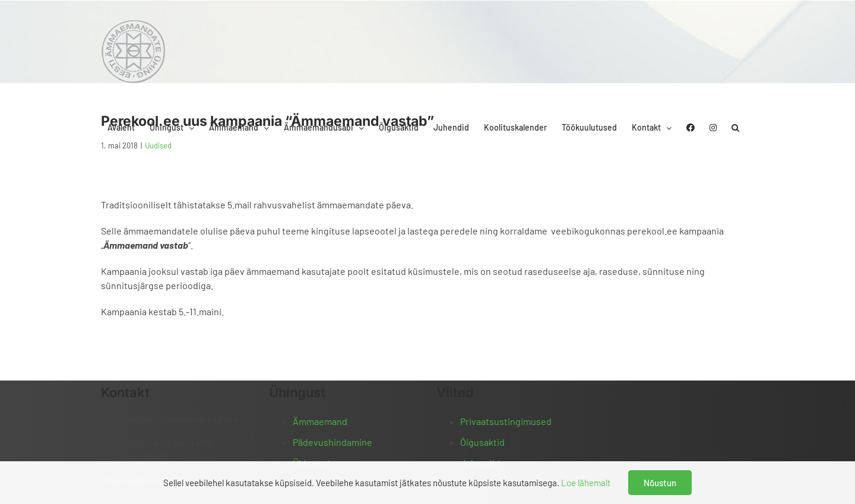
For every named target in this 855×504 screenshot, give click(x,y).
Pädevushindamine (332, 442)
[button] (735, 128)
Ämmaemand (320, 421)
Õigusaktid (482, 442)
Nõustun (660, 483)
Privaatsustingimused (506, 421)
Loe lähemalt (586, 483)
